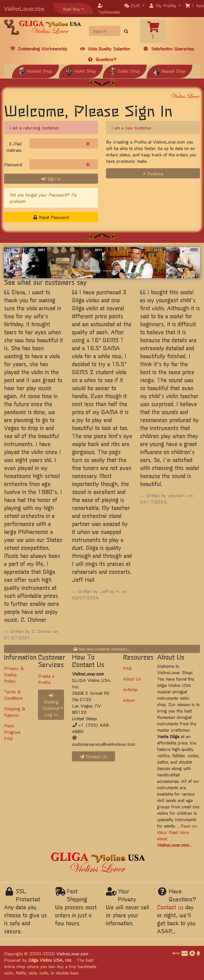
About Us (132, 679)
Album (129, 700)
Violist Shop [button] (81, 71)
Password (13, 164)
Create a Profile (46, 679)
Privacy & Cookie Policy (14, 674)
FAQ (127, 668)
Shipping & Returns (15, 712)
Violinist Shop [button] (35, 71)
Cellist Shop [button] (125, 71)
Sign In (51, 179)
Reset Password (51, 217)
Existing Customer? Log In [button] (53, 705)
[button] (134, 5)
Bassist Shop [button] (169, 71)
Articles (130, 689)
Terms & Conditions (13, 695)
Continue (153, 173)
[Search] (105, 31)
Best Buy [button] (72, 9)
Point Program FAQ (12, 732)
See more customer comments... (102, 649)
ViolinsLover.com (24, 8)
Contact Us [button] (93, 756)
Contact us (170, 907)
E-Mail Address (14, 147)
